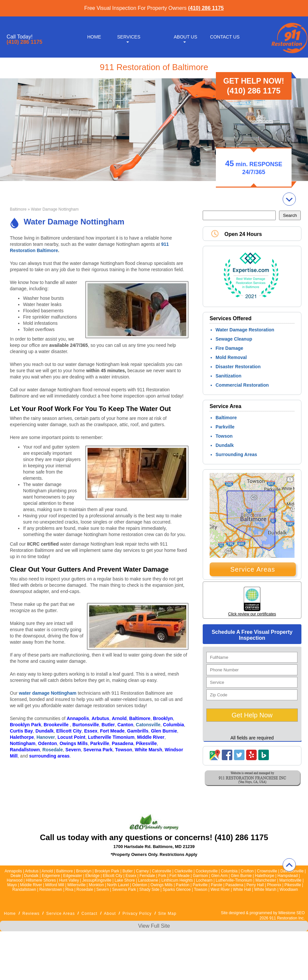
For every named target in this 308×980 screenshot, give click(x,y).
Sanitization (229, 376)
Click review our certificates (252, 614)
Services (129, 37)
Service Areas (253, 569)
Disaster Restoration (238, 367)
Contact (89, 914)
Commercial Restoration (242, 385)
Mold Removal (231, 357)
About (110, 914)
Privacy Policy (137, 914)
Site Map (167, 914)
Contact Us (225, 37)
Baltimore (18, 209)
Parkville (225, 427)
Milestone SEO (292, 913)
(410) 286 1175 (206, 8)
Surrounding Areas (236, 454)
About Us (185, 37)
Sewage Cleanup (234, 339)
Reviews (31, 914)
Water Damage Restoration (245, 330)
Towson (224, 436)
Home (94, 37)
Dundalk (225, 445)
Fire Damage (229, 348)
